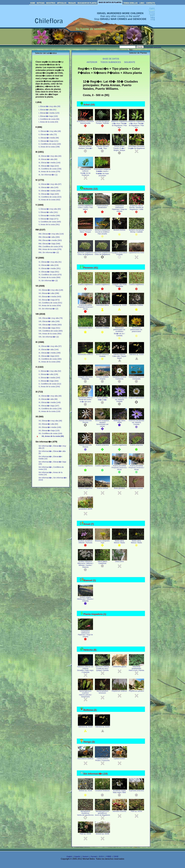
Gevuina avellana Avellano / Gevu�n (85, 148)
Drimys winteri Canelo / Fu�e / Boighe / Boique (119, 149)
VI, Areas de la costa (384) (49, 277)
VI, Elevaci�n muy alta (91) (50, 262)
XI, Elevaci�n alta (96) (48, 399)
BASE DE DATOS (111, 59)
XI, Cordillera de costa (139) (50, 409)
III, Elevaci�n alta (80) (48, 159)
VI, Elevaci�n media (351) (50, 268)
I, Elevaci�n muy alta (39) (49, 106)
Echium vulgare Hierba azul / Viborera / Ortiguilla (85, 600)
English (69, 856)
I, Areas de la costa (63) (48, 122)
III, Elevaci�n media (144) (49, 163)
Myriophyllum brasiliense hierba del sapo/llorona (85, 814)
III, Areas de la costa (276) (49, 172)
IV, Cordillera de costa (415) (50, 197)
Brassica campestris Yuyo (102, 543)
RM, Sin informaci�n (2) (49, 252)
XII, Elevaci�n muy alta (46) (50, 421)
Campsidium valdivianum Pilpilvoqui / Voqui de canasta (119, 209)
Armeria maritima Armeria (102, 379)
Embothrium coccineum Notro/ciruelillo (85, 123)
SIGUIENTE (130, 62)
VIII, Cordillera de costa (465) (51, 331)
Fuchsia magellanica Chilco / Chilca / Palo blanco (85, 208)
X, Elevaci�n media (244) (49, 378)
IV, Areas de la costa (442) (49, 200)
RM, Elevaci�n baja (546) (49, 244)
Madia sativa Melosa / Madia (119, 543)
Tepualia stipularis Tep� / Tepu (102, 148)
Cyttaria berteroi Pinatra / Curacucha (102, 760)
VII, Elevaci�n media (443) (50, 297)
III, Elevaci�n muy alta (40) (50, 156)
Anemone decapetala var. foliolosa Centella (119, 400)
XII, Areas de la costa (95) (53, 436)
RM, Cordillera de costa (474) (51, 247)
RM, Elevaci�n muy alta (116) (51, 234)
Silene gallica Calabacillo (102, 563)
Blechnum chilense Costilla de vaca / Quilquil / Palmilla (102, 669)
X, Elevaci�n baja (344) (49, 381)
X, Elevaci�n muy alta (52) (50, 371)
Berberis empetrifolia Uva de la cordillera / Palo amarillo (102, 233)
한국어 (102, 856)
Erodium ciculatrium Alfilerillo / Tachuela (85, 543)
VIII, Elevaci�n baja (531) (49, 328)
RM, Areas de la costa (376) (50, 249)
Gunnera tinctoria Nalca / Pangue (85, 232)
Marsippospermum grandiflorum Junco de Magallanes (102, 814)
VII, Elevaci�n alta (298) (49, 293)
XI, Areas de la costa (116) (49, 411)
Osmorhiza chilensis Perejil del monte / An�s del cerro (85, 401)
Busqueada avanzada (153, 47)
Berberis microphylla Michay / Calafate (136, 232)
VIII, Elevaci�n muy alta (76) (51, 318)
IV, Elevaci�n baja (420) (49, 194)
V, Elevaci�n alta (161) (48, 212)
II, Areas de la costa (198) (49, 147)
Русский (94, 856)
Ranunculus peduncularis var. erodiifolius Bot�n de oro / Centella (119, 333)
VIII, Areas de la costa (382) (50, 334)
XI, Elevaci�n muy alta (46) (50, 396)
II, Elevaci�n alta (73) (48, 134)
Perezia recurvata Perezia (85, 422)
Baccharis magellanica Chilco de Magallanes (85, 254)
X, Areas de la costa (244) (49, 387)
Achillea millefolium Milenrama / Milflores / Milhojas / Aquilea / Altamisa (85, 565)
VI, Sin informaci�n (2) (48, 281)
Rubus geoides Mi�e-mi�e (102, 400)
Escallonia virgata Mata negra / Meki (119, 793)
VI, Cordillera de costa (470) (50, 275)
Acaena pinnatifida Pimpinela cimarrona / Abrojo (85, 308)
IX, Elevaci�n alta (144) (49, 349)
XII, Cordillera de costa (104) (50, 433)
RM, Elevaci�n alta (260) (49, 237)
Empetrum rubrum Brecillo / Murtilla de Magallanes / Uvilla (136, 208)
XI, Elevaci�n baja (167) (49, 406)
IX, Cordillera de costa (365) (50, 359)
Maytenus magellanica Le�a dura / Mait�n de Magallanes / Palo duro (119, 125)
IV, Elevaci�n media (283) (50, 191)
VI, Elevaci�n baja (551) (49, 272)
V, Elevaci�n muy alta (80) (50, 209)
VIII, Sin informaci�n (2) (49, 337)
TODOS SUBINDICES (111, 62)
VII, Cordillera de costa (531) (50, 303)
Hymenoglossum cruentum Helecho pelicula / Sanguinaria (85, 695)
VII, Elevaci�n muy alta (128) (51, 290)
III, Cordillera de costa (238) (50, 169)
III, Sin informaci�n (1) (48, 175)
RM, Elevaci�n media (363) (50, 240)
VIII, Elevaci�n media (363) (50, 325)
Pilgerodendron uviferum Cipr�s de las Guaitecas (85, 173)
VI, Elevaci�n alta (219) (49, 265)
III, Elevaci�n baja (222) (49, 166)
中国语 (109, 856)
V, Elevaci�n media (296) (49, 216)
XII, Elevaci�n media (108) (50, 427)
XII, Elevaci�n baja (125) (49, 431)
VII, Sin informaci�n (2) (48, 309)
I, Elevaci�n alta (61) (47, 110)
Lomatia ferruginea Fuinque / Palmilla (102, 123)
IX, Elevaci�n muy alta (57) (50, 346)
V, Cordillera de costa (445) (50, 222)
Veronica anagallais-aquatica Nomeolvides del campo (102, 424)
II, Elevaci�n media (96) (49, 138)
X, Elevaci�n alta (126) (48, 374)
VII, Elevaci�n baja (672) (49, 300)
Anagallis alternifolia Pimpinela (119, 286)
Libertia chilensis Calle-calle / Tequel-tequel (119, 357)
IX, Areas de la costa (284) (49, 362)
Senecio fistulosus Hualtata (102, 356)
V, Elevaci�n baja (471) (48, 219)
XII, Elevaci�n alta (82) (48, 424)
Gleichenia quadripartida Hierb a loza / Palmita (136, 669)
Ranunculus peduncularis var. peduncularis (136, 331)
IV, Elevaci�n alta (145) (48, 187)
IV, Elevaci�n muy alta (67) (50, 184)
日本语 (116, 856)
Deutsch (86, 856)
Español (77, 856)
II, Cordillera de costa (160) (50, 144)
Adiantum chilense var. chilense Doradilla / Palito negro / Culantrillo (85, 670)
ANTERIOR (92, 62)
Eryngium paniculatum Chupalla (119, 254)
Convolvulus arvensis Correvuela (136, 379)
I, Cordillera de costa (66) (49, 119)
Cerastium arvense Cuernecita (119, 379)
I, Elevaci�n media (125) (49, 113)
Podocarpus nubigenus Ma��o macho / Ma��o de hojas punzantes (102, 173)
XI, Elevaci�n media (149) (50, 402)
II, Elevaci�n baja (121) (48, 141)
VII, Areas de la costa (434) (50, 306)
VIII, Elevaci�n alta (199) (49, 321)
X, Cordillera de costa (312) (50, 384)
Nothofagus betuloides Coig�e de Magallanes (136, 148)
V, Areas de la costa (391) (49, 224)
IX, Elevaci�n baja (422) (49, 356)
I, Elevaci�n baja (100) (48, 116)
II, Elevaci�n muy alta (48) (50, 131)
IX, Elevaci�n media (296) (50, 353)
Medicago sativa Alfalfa (119, 422)
